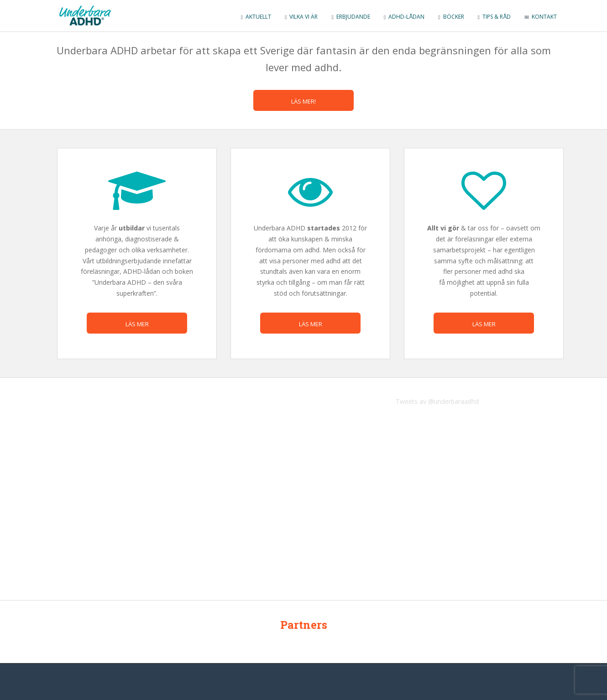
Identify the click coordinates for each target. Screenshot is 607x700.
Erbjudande (351, 17)
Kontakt (541, 17)
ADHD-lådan (404, 17)
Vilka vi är (301, 17)
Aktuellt (256, 17)
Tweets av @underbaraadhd (437, 401)
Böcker (451, 17)
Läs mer (137, 324)
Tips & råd (494, 17)
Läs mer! (303, 101)
